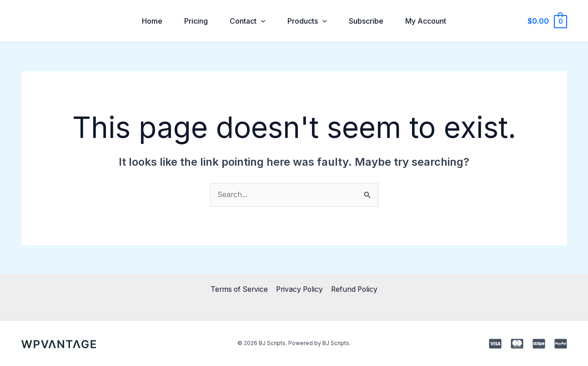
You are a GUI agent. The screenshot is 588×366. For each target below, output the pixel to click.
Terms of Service (238, 290)
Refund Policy (356, 290)
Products (307, 21)
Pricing (196, 21)
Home (152, 21)
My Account (426, 21)
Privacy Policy (300, 290)
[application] (261, 21)
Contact (248, 21)
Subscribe (366, 21)
